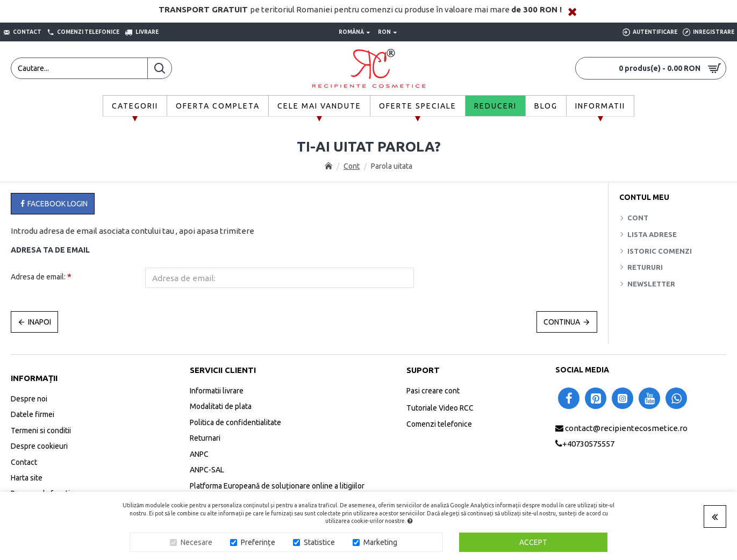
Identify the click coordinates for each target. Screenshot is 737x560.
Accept (533, 542)
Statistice (319, 542)
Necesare (196, 542)
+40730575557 (588, 444)
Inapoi (40, 322)
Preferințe (258, 542)
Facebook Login (53, 204)
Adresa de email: (38, 277)
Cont (352, 166)
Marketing (380, 542)
